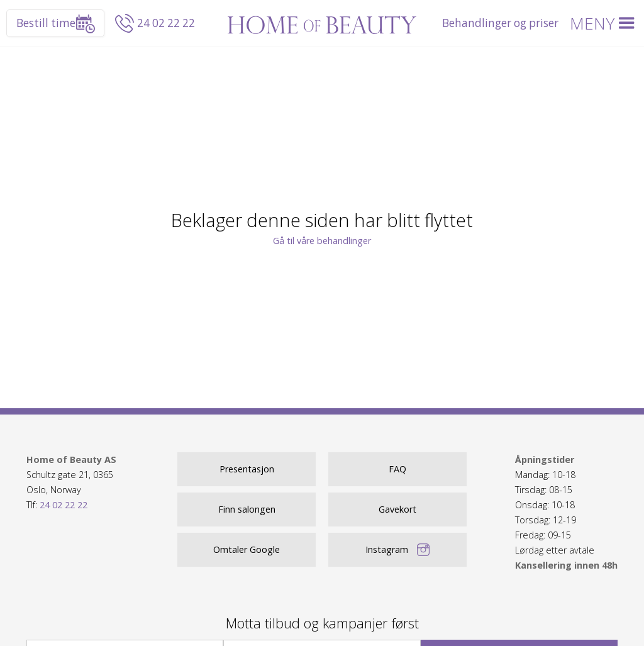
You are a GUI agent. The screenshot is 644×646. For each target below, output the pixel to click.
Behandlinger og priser (500, 23)
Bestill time (46, 23)
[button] (604, 23)
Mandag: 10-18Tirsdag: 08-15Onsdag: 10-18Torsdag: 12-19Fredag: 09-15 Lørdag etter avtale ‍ (566, 512)
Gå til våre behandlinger (322, 241)
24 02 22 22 (166, 23)
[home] (322, 23)
